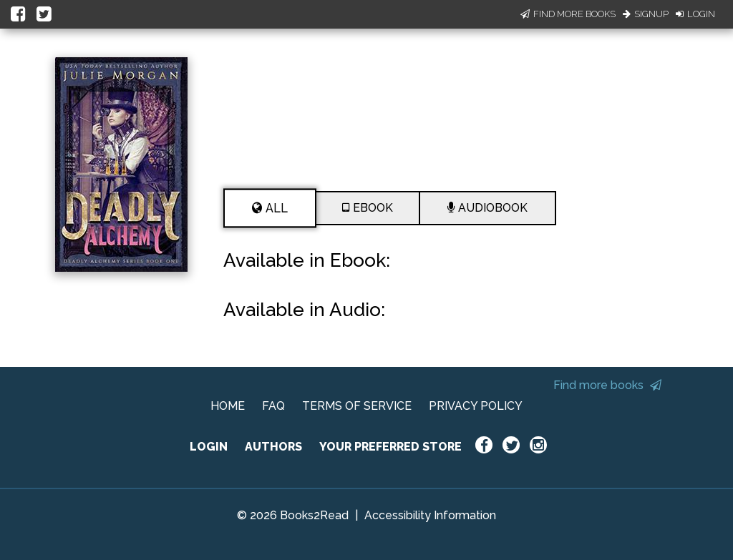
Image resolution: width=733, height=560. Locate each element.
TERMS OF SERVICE (357, 406)
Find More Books (568, 14)
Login (695, 14)
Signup (646, 14)
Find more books (607, 385)
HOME (228, 406)
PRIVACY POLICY (476, 406)
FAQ (273, 406)
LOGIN (209, 447)
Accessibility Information (430, 515)
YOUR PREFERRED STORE (390, 447)
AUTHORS (273, 447)
